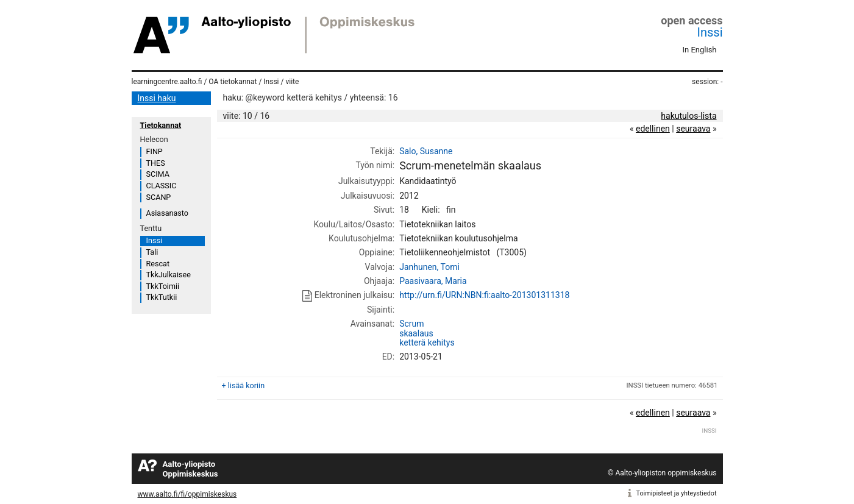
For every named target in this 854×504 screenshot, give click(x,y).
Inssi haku (157, 98)
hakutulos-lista (689, 116)
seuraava (693, 129)
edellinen (653, 129)
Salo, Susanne (426, 151)
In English (700, 50)
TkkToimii (163, 286)
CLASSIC (162, 186)
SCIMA (158, 174)
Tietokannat (161, 125)
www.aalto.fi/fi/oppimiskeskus (187, 494)
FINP (155, 151)
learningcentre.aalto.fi (167, 82)
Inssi (710, 32)
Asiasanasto (167, 213)
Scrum (411, 324)
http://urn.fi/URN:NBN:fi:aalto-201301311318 (484, 295)
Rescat (158, 264)
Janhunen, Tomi (429, 267)
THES (156, 163)
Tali (152, 252)
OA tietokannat (233, 82)
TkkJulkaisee (169, 275)
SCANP (159, 197)
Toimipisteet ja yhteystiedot (677, 493)
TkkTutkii (162, 297)
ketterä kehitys (427, 343)
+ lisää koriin (244, 385)
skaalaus (416, 333)
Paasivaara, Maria (433, 281)
